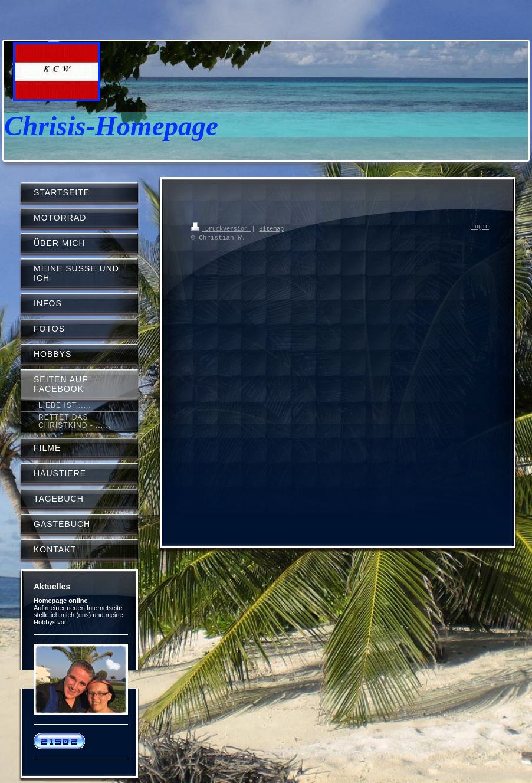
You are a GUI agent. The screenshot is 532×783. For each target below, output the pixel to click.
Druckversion (221, 228)
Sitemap (271, 228)
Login (480, 227)
